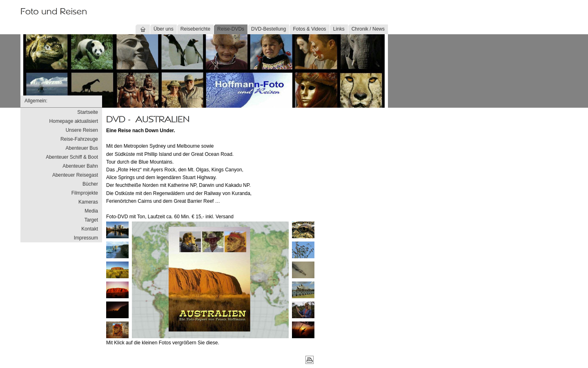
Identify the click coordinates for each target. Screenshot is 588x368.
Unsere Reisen (82, 130)
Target (91, 220)
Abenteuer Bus (82, 148)
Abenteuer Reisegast (75, 175)
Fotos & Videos (309, 29)
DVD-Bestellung (268, 29)
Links (339, 29)
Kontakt (90, 229)
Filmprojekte (85, 193)
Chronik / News (368, 29)
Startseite (88, 112)
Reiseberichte (195, 29)
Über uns (164, 29)
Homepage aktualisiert (74, 121)
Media (91, 211)
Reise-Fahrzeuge (79, 139)
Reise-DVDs (231, 29)
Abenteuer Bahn (80, 166)
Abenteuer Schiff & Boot (72, 157)
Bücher (90, 184)
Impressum (86, 238)
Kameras (88, 202)
